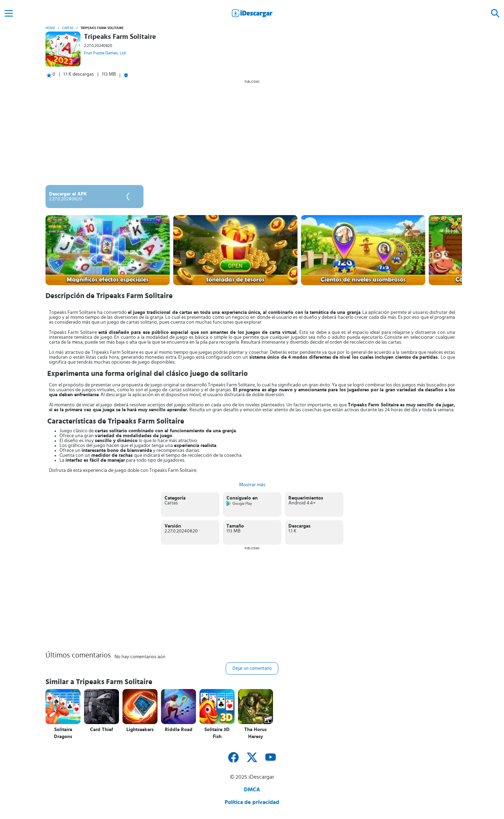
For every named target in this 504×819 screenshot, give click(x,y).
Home (50, 28)
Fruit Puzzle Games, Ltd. (105, 53)
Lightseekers (140, 730)
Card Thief (101, 730)
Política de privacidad (252, 802)
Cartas (68, 28)
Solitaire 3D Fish (217, 733)
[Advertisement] (252, 132)
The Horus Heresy (255, 733)
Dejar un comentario (252, 669)
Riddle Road (179, 730)
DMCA (252, 790)
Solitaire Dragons (63, 733)
